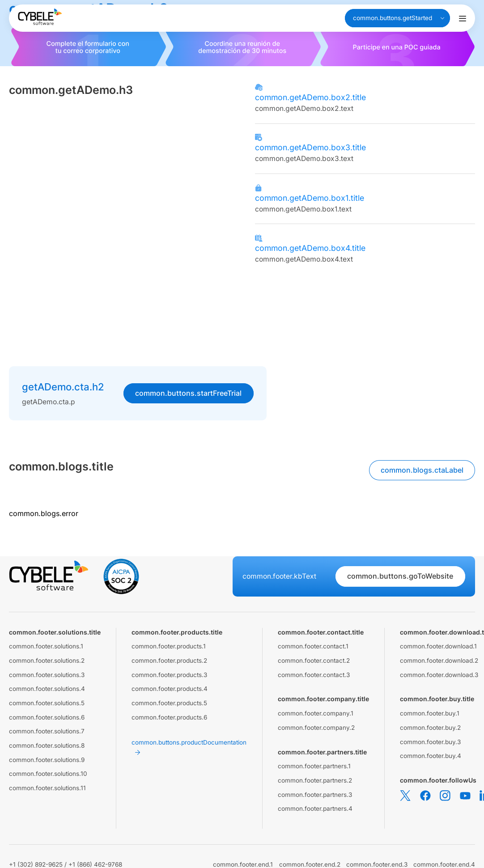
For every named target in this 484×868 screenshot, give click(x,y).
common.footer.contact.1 (313, 646)
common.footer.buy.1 (430, 713)
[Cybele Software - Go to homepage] (40, 17)
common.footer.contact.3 (314, 675)
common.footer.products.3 (169, 675)
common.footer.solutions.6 (47, 717)
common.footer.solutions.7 (47, 731)
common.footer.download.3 (439, 675)
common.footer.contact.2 (314, 661)
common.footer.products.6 (169, 717)
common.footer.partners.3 (315, 795)
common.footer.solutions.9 (47, 760)
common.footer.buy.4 (431, 756)
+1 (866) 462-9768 (95, 864)
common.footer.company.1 (316, 713)
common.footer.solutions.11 (47, 788)
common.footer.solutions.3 (47, 675)
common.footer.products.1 (169, 646)
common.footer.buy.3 (430, 742)
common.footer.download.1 (438, 646)
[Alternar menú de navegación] (463, 18)
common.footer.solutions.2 (47, 661)
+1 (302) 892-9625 (36, 864)
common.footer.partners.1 (314, 766)
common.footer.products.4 (170, 689)
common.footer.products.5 (169, 703)
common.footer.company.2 (316, 728)
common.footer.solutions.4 (47, 689)
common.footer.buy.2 (430, 728)
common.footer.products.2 (169, 661)
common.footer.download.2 (439, 661)
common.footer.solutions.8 (47, 745)
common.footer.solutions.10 (48, 774)
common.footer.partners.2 (315, 780)
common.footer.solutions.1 (46, 646)
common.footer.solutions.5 (47, 703)
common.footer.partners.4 (315, 809)
